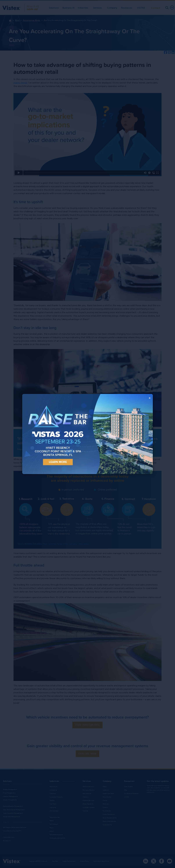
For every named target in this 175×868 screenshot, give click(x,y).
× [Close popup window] (150, 398)
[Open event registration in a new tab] (55, 434)
